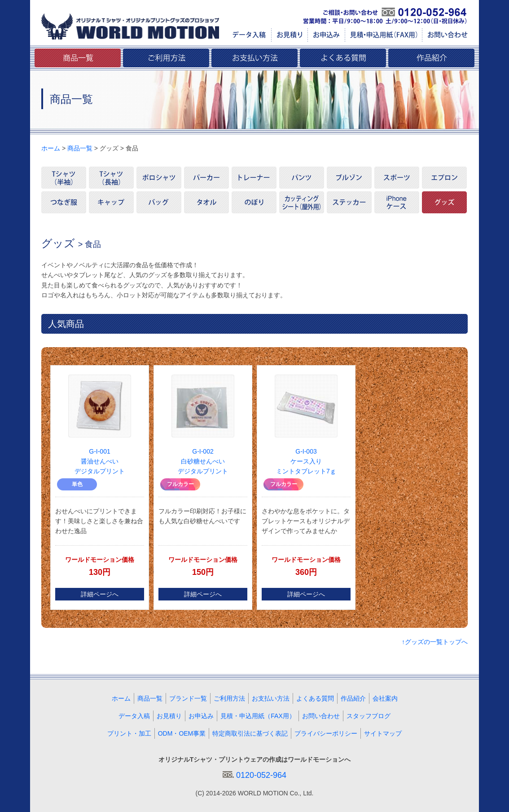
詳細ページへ (100, 594)
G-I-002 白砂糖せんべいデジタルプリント (203, 461)
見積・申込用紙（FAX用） (258, 716)
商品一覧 (80, 148)
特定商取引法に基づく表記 (250, 733)
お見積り (169, 716)
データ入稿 (134, 716)
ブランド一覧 (188, 698)
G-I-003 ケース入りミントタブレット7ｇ (306, 461)
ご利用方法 (229, 698)
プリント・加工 (129, 733)
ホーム (51, 148)
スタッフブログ (369, 716)
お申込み (201, 716)
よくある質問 (315, 698)
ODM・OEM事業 (182, 733)
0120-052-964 (261, 775)
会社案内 (385, 698)
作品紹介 (353, 698)
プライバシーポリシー (326, 733)
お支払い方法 (271, 698)
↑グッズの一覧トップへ (435, 642)
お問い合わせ (321, 716)
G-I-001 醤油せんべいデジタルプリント (100, 461)
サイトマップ (383, 733)
